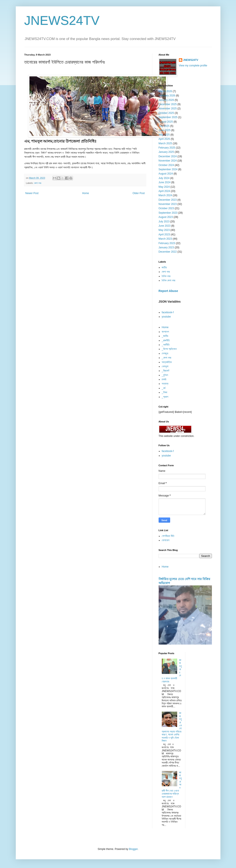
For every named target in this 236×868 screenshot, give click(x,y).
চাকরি (164, 379)
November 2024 (168, 161)
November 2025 (168, 109)
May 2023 (164, 230)
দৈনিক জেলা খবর (169, 280)
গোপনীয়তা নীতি (168, 536)
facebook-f (168, 312)
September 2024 (168, 169)
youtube (166, 317)
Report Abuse (168, 291)
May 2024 (164, 187)
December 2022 (168, 252)
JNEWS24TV (62, 21)
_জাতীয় (165, 336)
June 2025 (165, 130)
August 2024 (166, 174)
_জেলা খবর (167, 358)
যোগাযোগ (166, 540)
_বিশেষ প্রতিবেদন (169, 349)
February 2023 (167, 243)
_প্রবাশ (165, 397)
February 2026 (167, 96)
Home (85, 193)
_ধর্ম (164, 388)
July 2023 (164, 222)
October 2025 (166, 113)
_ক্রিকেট (166, 371)
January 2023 (166, 247)
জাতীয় (164, 267)
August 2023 (166, 217)
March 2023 (165, 239)
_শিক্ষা (164, 392)
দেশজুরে (165, 353)
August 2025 (166, 122)
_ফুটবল (165, 375)
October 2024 (166, 165)
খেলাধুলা (165, 366)
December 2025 (168, 104)
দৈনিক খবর (166, 276)
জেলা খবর (38, 183)
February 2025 (167, 148)
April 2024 (164, 191)
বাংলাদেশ (165, 332)
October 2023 (166, 208)
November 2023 (168, 204)
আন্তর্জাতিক (167, 362)
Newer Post (32, 193)
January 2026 (166, 100)
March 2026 (165, 91)
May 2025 (164, 135)
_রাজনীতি (166, 340)
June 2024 (165, 182)
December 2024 (168, 156)
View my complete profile (193, 66)
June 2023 (165, 226)
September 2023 (168, 213)
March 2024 (165, 195)
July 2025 (164, 126)
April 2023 (164, 235)
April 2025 (164, 139)
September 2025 (168, 117)
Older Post (139, 193)
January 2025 (166, 152)
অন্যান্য (165, 384)
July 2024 (164, 178)
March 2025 (165, 143)
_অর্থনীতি (166, 345)
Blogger (133, 849)
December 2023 (168, 200)
